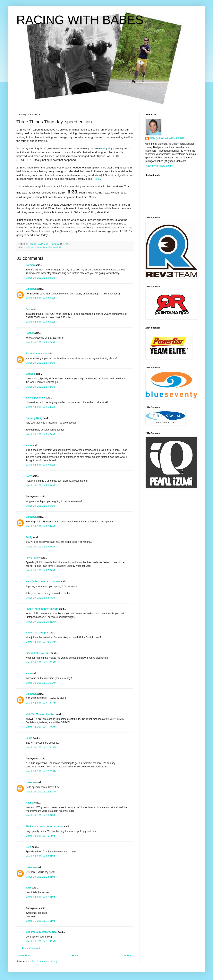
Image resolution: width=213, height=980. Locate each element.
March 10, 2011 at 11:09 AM (41, 703)
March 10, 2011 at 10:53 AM (41, 642)
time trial (47, 247)
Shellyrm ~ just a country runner (44, 827)
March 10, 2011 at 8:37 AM (40, 298)
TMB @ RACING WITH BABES (167, 139)
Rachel (30, 333)
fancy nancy (33, 558)
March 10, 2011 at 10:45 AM (41, 622)
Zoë (28, 309)
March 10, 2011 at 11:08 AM (41, 683)
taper (40, 247)
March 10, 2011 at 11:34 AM (41, 748)
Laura (29, 738)
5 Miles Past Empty (37, 633)
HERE (103, 149)
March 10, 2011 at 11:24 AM (41, 727)
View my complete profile (159, 166)
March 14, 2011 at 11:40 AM (41, 941)
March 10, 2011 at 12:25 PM (41, 771)
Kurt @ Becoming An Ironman (43, 582)
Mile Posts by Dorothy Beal (41, 932)
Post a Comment (31, 948)
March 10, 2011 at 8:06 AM (40, 278)
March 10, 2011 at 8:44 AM (40, 387)
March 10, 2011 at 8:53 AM (40, 465)
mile (28, 247)
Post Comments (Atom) (44, 962)
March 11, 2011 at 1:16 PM (40, 921)
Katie (29, 673)
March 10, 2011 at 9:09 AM (40, 485)
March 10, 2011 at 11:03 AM (41, 662)
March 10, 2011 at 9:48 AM (40, 547)
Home (75, 956)
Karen (29, 445)
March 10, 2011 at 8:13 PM (40, 897)
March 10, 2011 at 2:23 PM (40, 856)
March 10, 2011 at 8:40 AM (40, 342)
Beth (28, 847)
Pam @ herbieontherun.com (42, 609)
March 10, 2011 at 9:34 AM (40, 526)
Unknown (31, 289)
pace (33, 247)
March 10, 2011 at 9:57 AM (40, 598)
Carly (29, 476)
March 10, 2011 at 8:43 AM (40, 363)
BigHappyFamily (35, 398)
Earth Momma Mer (36, 354)
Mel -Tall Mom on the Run (40, 714)
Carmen (30, 265)
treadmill (57, 247)
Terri (28, 888)
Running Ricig (34, 418)
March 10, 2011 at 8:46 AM (40, 434)
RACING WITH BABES (80, 20)
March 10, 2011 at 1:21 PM (40, 836)
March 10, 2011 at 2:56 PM (40, 877)
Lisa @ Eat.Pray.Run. (38, 653)
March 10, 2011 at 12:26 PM (41, 792)
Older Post (126, 956)
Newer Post (24, 956)
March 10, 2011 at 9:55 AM (40, 570)
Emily (29, 537)
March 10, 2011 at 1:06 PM (40, 815)
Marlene (30, 374)
